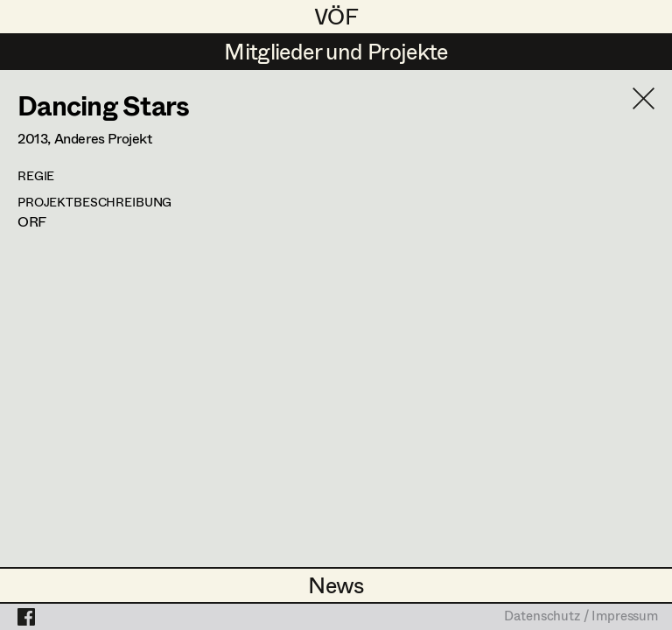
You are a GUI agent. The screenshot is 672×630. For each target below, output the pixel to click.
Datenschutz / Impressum (581, 617)
